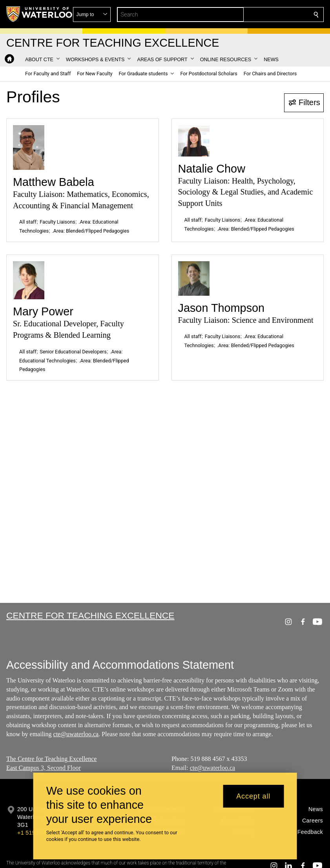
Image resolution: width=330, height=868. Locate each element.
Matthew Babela (54, 182)
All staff (28, 222)
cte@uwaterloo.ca (76, 734)
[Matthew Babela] (29, 147)
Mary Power (43, 311)
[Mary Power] (29, 280)
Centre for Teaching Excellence (90, 615)
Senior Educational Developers (73, 352)
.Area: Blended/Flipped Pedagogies (90, 231)
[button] (259, 15)
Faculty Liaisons (57, 222)
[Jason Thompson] (194, 278)
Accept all (253, 796)
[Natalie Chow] (194, 141)
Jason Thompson (222, 308)
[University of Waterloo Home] (40, 14)
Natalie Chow (212, 169)
